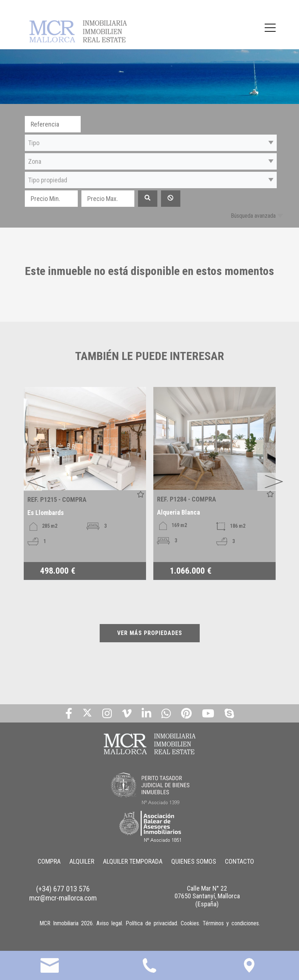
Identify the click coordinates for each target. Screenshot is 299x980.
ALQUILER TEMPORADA (133, 861)
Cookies (190, 923)
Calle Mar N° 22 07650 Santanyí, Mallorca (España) (207, 896)
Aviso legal (109, 923)
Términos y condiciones (231, 923)
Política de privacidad (151, 923)
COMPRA (49, 861)
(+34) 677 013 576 (63, 889)
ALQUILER (82, 861)
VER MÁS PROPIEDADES (150, 633)
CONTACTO (239, 861)
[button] (151, 143)
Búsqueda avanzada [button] (253, 216)
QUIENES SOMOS (194, 861)
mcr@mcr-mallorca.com (63, 898)
